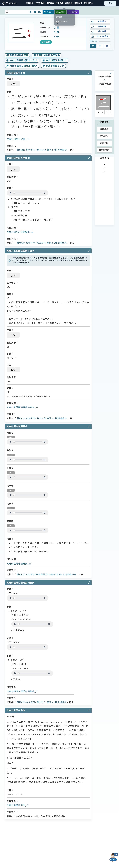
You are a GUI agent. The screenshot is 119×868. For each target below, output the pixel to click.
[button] (59, 3)
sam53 (11, 455)
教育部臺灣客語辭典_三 (19, 564)
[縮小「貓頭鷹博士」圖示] (116, 854)
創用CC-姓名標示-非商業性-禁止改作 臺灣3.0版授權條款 (46, 575)
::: (1, 3)
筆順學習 (104, 158)
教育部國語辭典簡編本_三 (20, 232)
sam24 (11, 437)
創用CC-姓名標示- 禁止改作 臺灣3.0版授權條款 (41, 150)
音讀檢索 (73, 12)
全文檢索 (61, 12)
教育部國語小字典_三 (18, 139)
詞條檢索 (49, 12)
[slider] (28, 193)
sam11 (11, 490)
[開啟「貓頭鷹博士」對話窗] (113, 858)
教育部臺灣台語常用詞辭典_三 (22, 691)
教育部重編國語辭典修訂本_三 (22, 408)
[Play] (11, 193)
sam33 (11, 473)
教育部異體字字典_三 (18, 805)
